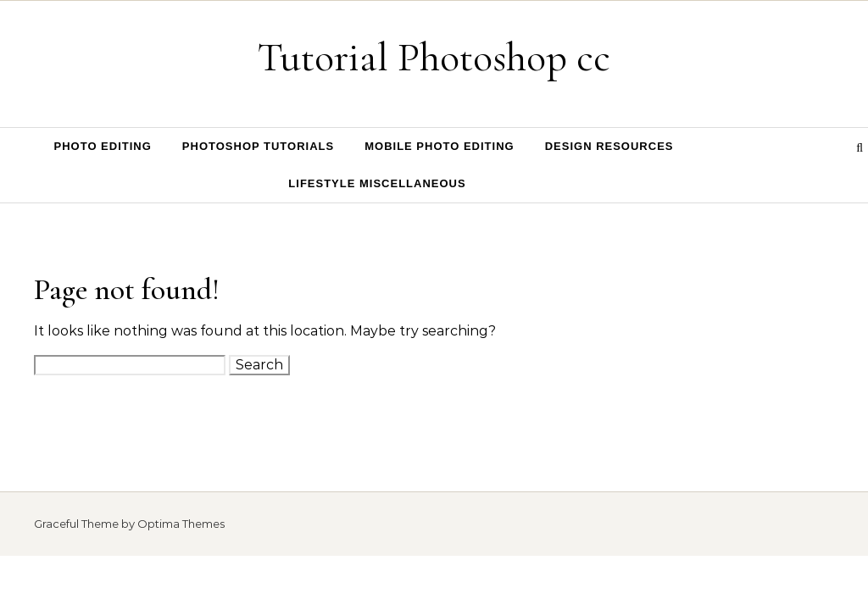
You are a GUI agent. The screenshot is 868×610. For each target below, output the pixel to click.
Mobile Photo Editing (440, 146)
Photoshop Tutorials (258, 146)
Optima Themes (181, 524)
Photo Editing (103, 146)
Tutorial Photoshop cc (434, 58)
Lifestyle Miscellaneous (377, 183)
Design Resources (609, 146)
